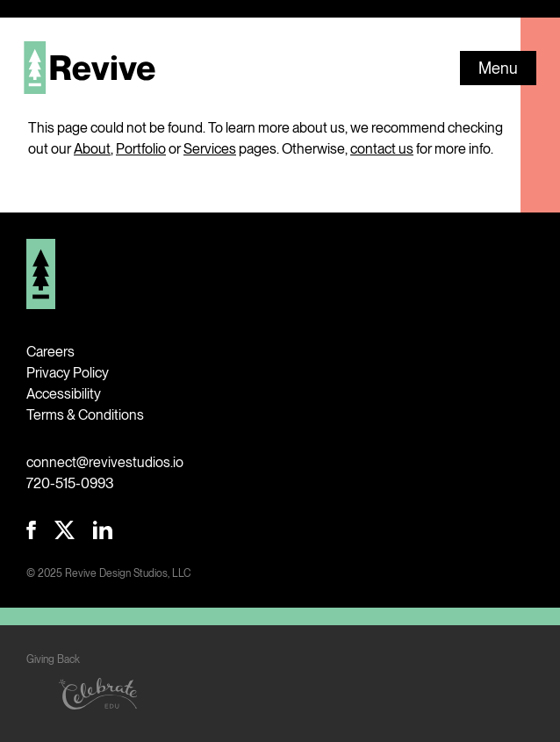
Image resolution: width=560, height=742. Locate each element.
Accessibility (64, 394)
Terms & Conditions (85, 415)
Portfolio (141, 149)
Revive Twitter (65, 530)
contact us (382, 149)
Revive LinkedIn (103, 530)
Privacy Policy (68, 373)
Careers (50, 352)
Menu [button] (498, 68)
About (92, 149)
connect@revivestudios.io (105, 462)
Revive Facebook (31, 530)
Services (210, 149)
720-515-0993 (70, 483)
